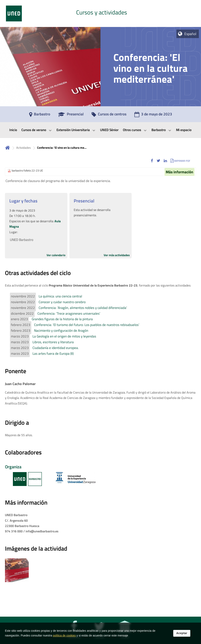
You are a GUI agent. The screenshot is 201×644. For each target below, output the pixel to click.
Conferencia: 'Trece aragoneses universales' (69, 313)
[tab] (100, 13)
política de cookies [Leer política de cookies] (64, 638)
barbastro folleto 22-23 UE (27, 171)
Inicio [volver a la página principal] (8, 148)
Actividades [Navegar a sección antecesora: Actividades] (23, 148)
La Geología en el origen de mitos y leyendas (64, 336)
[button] (152, 161)
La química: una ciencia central (60, 296)
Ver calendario (56, 255)
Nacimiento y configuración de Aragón (61, 331)
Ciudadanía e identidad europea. (56, 348)
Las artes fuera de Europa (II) (53, 354)
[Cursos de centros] (109, 115)
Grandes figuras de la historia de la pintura (62, 319)
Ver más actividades (117, 255)
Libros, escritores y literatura (53, 342)
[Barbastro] (40, 115)
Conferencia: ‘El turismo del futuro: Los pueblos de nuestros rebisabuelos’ (87, 325)
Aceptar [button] (182, 635)
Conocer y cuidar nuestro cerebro (62, 302)
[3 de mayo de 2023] (153, 115)
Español (190, 34)
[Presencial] (71, 115)
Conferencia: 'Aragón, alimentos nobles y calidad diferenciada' (83, 308)
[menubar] (100, 130)
